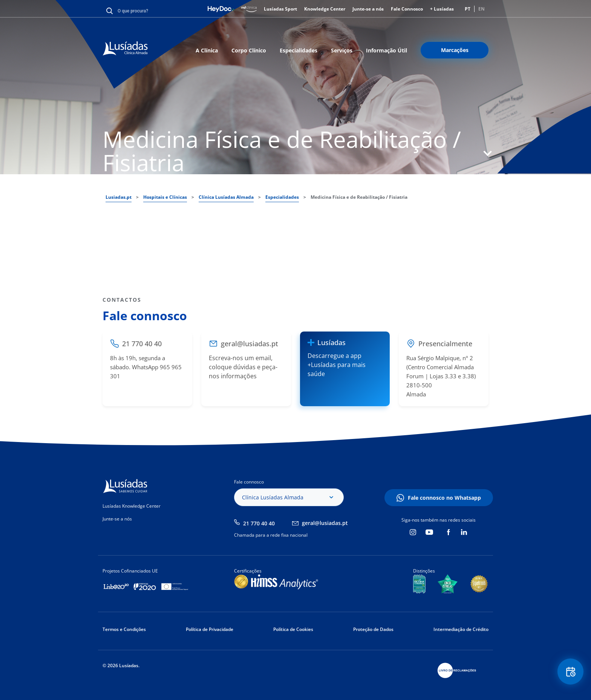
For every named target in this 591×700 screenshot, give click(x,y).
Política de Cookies (293, 629)
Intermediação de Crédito (461, 629)
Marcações (455, 50)
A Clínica (207, 50)
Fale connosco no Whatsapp (444, 498)
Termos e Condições (124, 629)
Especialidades (299, 50)
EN (482, 9)
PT (468, 9)
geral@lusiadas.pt (325, 523)
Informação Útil (387, 50)
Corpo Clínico (249, 50)
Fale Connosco (407, 9)
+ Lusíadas (442, 9)
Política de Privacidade (210, 629)
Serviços (342, 50)
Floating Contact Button (570, 672)
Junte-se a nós (368, 9)
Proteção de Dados (373, 629)
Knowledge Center (325, 9)
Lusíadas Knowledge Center (132, 506)
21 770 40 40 (259, 523)
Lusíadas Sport (280, 9)
